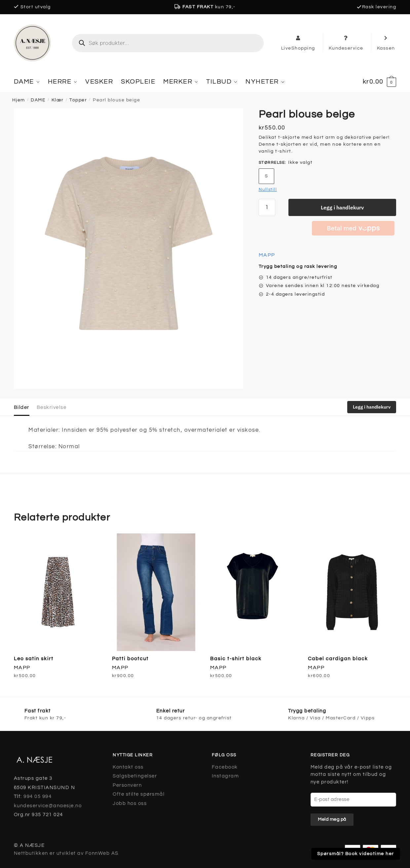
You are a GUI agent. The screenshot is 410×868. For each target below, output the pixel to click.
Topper (78, 100)
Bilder (22, 407)
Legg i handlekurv (342, 207)
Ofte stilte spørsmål (139, 794)
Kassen (386, 43)
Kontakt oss (128, 767)
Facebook (225, 767)
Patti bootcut (130, 658)
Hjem (19, 100)
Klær (58, 100)
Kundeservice (346, 43)
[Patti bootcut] (156, 592)
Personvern (127, 785)
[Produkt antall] (267, 207)
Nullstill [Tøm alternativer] (268, 189)
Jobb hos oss (130, 803)
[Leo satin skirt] (58, 592)
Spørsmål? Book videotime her (356, 854)
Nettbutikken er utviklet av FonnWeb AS (66, 853)
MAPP (267, 255)
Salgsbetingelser (135, 776)
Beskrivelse (52, 407)
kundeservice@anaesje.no (48, 805)
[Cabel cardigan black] (352, 592)
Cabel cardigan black (338, 658)
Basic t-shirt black (236, 658)
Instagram (225, 776)
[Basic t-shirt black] (254, 592)
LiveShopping (298, 43)
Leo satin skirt (34, 658)
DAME (38, 100)
